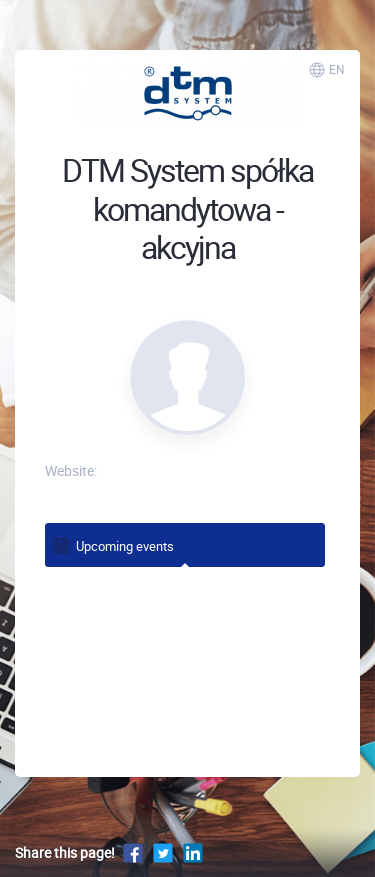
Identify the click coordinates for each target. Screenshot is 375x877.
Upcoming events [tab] (112, 544)
